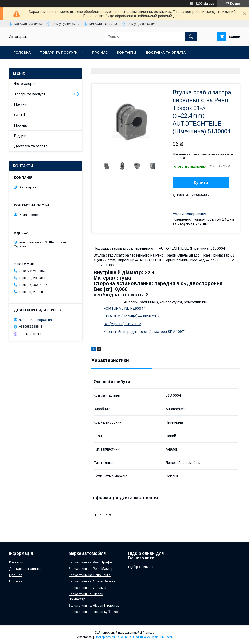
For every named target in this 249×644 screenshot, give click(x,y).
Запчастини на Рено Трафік (90, 562)
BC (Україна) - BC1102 (122, 324)
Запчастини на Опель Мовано (92, 588)
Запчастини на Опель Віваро (92, 581)
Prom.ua (149, 633)
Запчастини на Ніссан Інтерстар (94, 605)
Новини (20, 104)
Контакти (127, 53)
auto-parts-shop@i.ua (35, 319)
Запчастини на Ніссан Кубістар (93, 612)
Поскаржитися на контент (113, 637)
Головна (22, 53)
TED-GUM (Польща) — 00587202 (131, 316)
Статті (20, 115)
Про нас (100, 53)
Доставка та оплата (166, 53)
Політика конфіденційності (152, 637)
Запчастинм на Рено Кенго (90, 575)
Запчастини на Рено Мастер (91, 569)
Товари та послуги (59, 53)
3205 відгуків (205, 4)
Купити (201, 182)
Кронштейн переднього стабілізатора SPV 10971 (145, 332)
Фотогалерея (25, 84)
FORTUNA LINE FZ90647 (124, 308)
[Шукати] (191, 37)
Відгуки (20, 136)
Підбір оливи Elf (141, 567)
